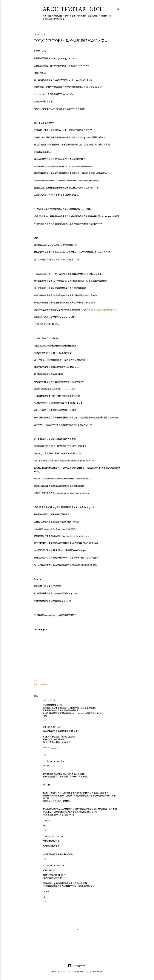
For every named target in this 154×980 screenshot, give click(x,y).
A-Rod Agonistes (66, 389)
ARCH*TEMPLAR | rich (73, 9)
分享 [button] (35, 680)
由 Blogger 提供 (77, 966)
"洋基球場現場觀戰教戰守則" (104, 310)
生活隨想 (43, 685)
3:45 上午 (61, 761)
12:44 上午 (57, 727)
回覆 (45, 721)
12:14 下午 (59, 836)
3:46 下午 (61, 865)
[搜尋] (119, 8)
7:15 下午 (52, 701)
